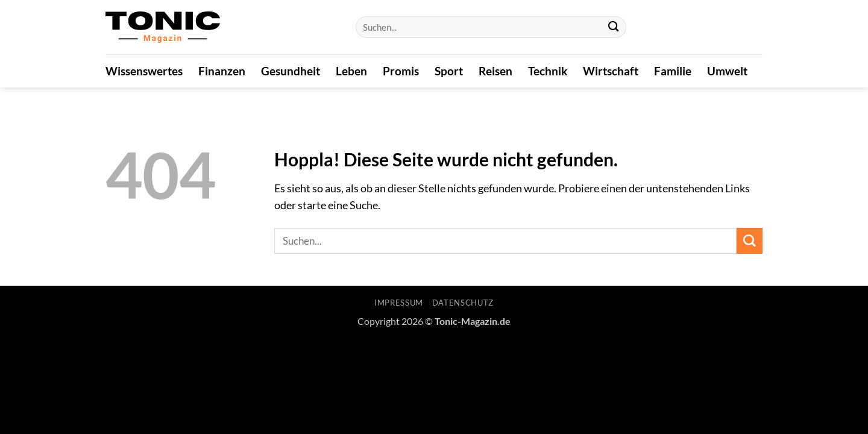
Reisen (495, 71)
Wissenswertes (144, 71)
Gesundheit (291, 71)
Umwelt (727, 71)
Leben (351, 71)
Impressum (399, 303)
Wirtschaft (611, 71)
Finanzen (222, 71)
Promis (401, 71)
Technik (548, 71)
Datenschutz (463, 303)
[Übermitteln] (613, 27)
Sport (449, 71)
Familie (673, 71)
